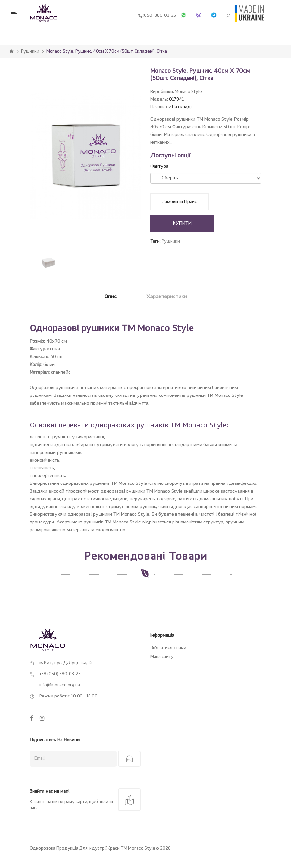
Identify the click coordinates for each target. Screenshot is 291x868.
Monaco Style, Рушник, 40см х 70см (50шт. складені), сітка (107, 51)
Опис (110, 297)
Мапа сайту (162, 657)
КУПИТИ (182, 223)
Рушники (30, 51)
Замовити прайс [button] (180, 202)
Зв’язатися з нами (168, 648)
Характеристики (167, 297)
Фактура (159, 166)
